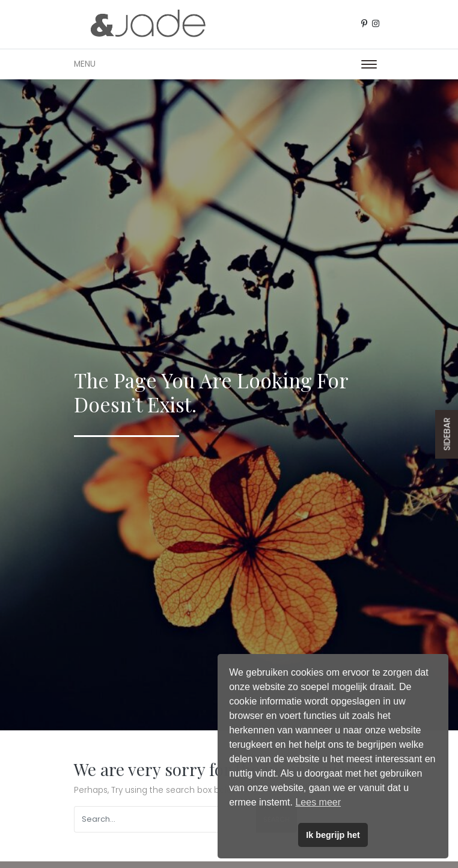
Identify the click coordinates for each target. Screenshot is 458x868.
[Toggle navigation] (369, 64)
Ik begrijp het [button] (333, 835)
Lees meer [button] (318, 802)
